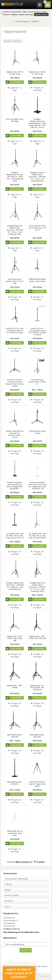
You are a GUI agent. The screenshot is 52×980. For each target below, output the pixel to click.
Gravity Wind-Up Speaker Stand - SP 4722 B (37, 382)
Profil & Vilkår (12, 895)
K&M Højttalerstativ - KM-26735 (15, 783)
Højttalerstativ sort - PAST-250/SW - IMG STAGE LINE (37, 688)
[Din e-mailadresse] (25, 944)
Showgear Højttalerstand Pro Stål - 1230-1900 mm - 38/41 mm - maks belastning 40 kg (15, 177)
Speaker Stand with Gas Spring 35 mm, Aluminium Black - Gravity (15, 434)
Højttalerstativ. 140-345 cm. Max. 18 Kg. (37, 73)
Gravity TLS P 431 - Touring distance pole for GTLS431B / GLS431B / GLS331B (37, 331)
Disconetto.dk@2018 (45, 976)
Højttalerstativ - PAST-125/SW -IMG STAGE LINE (37, 637)
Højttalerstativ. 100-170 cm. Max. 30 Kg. (15, 73)
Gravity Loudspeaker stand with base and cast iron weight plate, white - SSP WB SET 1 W (37, 485)
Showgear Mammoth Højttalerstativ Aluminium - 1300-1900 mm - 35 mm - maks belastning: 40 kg (15, 230)
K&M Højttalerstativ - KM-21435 (37, 736)
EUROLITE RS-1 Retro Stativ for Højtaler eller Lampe (37, 784)
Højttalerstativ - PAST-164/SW (15, 686)
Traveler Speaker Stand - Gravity (37, 432)
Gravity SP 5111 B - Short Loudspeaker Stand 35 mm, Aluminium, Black (15, 330)
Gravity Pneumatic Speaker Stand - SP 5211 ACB (15, 281)
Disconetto (16, 12)
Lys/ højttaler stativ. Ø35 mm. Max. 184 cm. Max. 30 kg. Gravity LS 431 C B (15, 536)
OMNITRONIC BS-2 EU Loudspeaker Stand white (15, 833)
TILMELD (26, 950)
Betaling (9, 901)
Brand (8, 890)
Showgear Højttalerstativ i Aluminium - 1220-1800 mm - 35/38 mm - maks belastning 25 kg (15, 586)
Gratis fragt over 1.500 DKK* (26, 21)
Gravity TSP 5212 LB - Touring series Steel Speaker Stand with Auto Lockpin (15, 383)
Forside (8, 884)
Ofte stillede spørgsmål (16, 879)
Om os (8, 907)
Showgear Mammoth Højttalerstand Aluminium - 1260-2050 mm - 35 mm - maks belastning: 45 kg (37, 587)
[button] (19, 973)
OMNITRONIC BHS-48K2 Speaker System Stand (37, 280)
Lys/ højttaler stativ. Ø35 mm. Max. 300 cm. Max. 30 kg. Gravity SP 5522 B (37, 536)
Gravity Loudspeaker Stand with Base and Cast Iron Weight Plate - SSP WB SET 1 (15, 485)
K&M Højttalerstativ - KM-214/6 (15, 736)
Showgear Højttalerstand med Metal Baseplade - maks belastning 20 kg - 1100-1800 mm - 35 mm (37, 123)
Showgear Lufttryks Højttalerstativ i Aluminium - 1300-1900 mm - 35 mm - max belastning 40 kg (37, 177)
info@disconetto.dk (12, 929)
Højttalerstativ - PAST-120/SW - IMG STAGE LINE (15, 638)
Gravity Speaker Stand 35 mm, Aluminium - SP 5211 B (37, 228)
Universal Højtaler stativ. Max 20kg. (15, 120)
